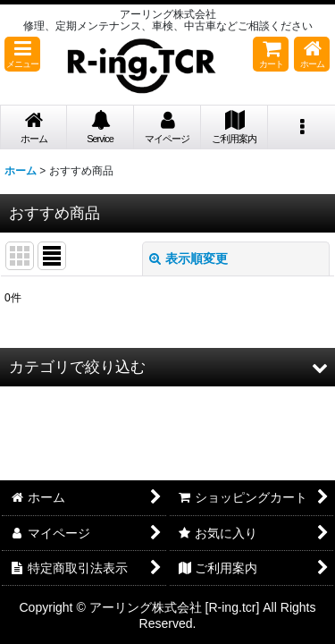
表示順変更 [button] (188, 258)
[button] (22, 54)
